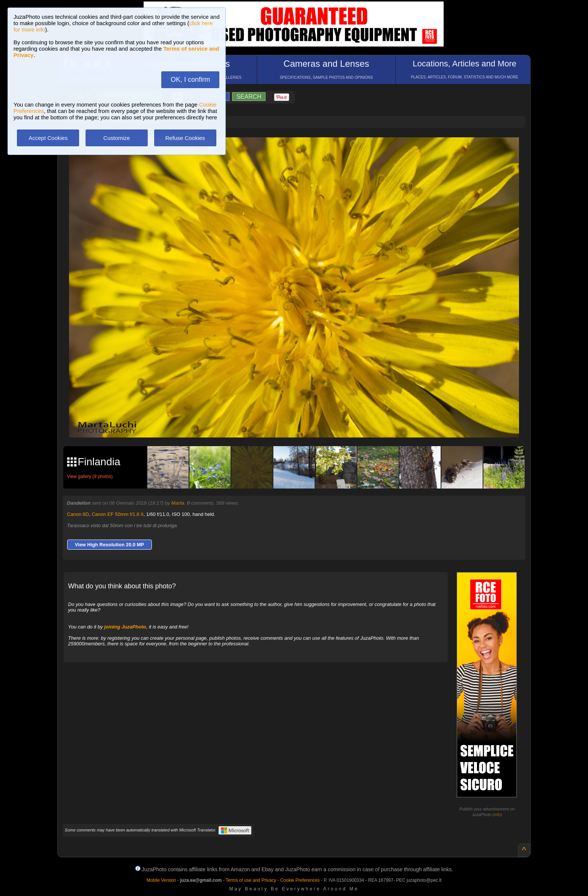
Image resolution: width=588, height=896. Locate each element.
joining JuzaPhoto (125, 627)
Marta (178, 503)
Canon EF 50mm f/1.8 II (117, 514)
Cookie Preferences (300, 880)
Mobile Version (161, 880)
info (497, 815)
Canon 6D (78, 514)
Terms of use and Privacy (251, 880)
